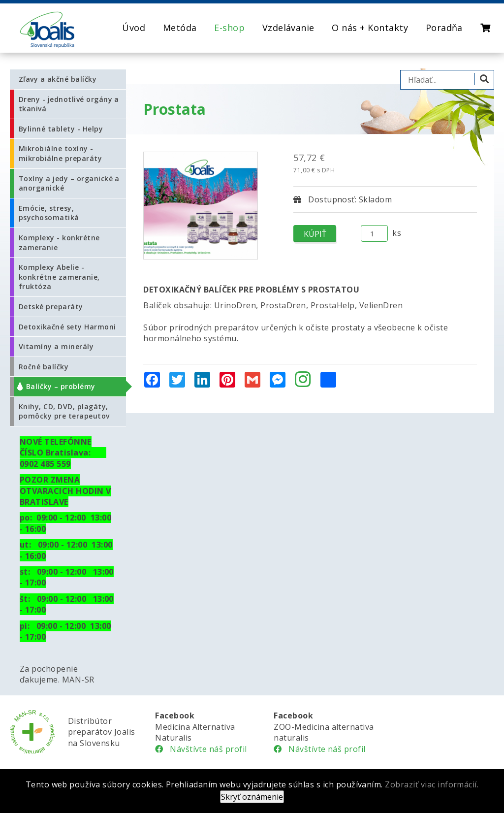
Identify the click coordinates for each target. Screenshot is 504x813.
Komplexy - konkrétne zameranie (59, 243)
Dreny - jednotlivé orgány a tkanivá (69, 104)
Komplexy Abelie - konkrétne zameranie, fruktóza (59, 277)
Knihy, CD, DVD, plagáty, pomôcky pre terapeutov (64, 411)
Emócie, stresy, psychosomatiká (49, 213)
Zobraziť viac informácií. (432, 784)
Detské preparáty (51, 307)
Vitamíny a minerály (56, 346)
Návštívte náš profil (201, 749)
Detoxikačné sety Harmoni (67, 327)
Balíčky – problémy (61, 386)
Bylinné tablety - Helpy (61, 129)
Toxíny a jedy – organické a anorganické (69, 183)
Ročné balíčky (44, 367)
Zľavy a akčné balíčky (58, 79)
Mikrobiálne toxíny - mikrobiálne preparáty (60, 153)
